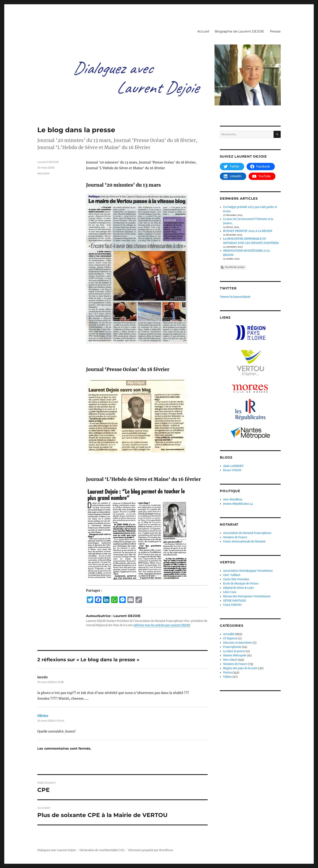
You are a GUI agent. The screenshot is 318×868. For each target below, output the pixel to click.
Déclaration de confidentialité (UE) (102, 850)
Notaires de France (235, 537)
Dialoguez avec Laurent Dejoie (57, 850)
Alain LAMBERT (233, 466)
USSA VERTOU (232, 605)
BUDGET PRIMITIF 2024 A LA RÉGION (248, 231)
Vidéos (227, 677)
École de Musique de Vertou (241, 584)
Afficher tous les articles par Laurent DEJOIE (162, 625)
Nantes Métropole (235, 655)
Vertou (227, 673)
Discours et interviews (237, 643)
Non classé (230, 660)
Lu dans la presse (234, 651)
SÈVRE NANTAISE (235, 601)
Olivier (43, 716)
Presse (275, 31)
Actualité (43, 173)
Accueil (203, 31)
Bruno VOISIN (232, 470)
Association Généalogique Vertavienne (248, 571)
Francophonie (232, 647)
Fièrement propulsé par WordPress (151, 850)
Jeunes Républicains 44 (238, 504)
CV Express (230, 638)
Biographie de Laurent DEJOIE (240, 31)
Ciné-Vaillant (232, 575)
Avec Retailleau (233, 499)
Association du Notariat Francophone (247, 533)
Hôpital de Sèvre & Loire (238, 588)
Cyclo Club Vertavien (236, 579)
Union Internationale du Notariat (244, 542)
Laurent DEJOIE (48, 162)
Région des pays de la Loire (240, 668)
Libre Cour (230, 592)
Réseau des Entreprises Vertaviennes (247, 596)
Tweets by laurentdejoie (235, 297)
